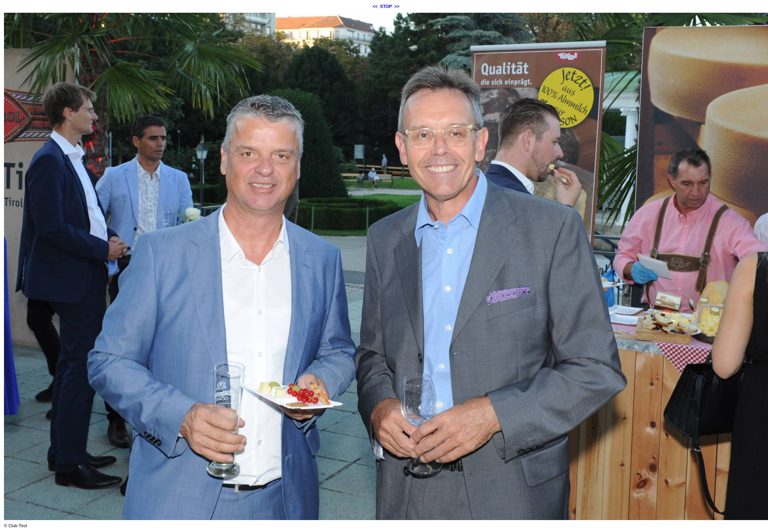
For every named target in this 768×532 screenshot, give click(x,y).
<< (375, 6)
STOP (386, 6)
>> (397, 6)
